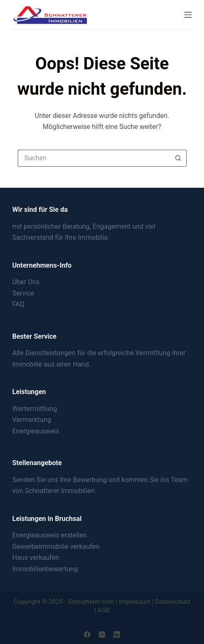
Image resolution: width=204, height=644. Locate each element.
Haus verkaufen (36, 558)
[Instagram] (102, 634)
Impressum (135, 602)
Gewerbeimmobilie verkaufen (56, 547)
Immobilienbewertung (45, 569)
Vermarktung (32, 420)
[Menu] (188, 15)
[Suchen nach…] (94, 158)
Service (23, 293)
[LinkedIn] (117, 634)
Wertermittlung (35, 409)
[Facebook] (87, 634)
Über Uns (26, 282)
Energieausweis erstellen (49, 535)
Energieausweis (36, 431)
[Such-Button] (178, 158)
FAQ (18, 304)
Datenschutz (173, 602)
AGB (104, 610)
